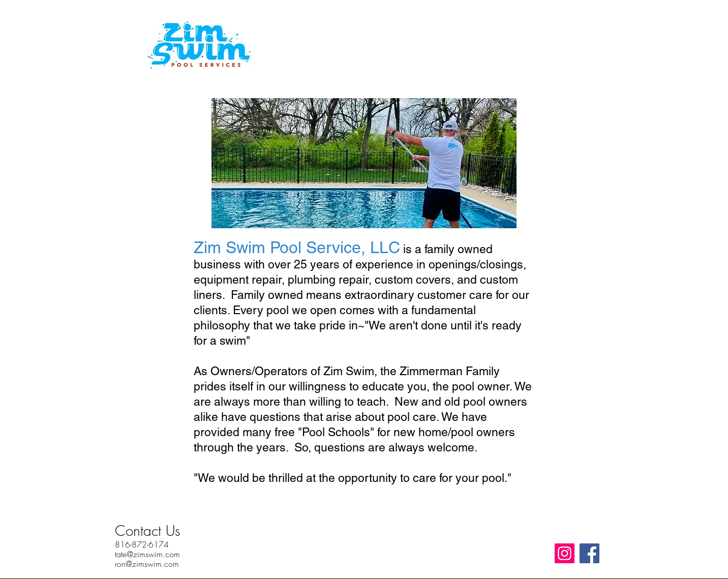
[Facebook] (589, 553)
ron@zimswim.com (147, 564)
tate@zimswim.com (147, 554)
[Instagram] (565, 553)
